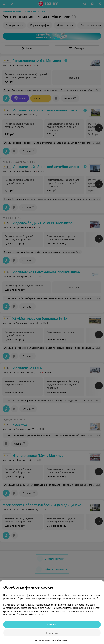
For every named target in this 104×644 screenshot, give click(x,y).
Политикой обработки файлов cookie (23, 614)
